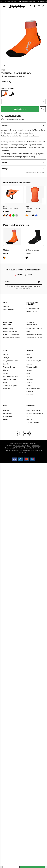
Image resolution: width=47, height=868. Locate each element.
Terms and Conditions (34, 338)
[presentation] (3, 201)
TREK (29, 416)
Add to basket (20, 109)
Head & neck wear (10, 379)
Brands (6, 419)
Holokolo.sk (36, 446)
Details (4, 163)
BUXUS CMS (20, 446)
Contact (6, 307)
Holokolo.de (28, 450)
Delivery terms (32, 311)
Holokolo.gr (24, 452)
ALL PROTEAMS (33, 423)
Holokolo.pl (18, 448)
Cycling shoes (8, 416)
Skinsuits (6, 389)
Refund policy (8, 329)
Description (6, 126)
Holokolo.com (18, 450)
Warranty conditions (10, 332)
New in (6, 355)
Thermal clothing (9, 367)
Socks (5, 373)
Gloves (6, 370)
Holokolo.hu (28, 448)
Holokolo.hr (38, 450)
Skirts (29, 386)
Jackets (6, 364)
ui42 (29, 446)
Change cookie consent (12, 338)
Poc (3, 70)
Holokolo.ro (37, 448)
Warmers (30, 392)
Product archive (9, 310)
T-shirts (29, 382)
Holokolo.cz (9, 448)
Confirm (39, 282)
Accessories (8, 413)
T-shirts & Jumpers (10, 386)
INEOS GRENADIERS (35, 413)
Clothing (6, 410)
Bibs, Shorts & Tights (11, 361)
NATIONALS (31, 419)
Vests (5, 382)
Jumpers (30, 379)
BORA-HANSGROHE (34, 410)
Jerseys (6, 358)
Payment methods (33, 308)
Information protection (34, 335)
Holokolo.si (8, 450)
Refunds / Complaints (11, 335)
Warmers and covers (10, 376)
